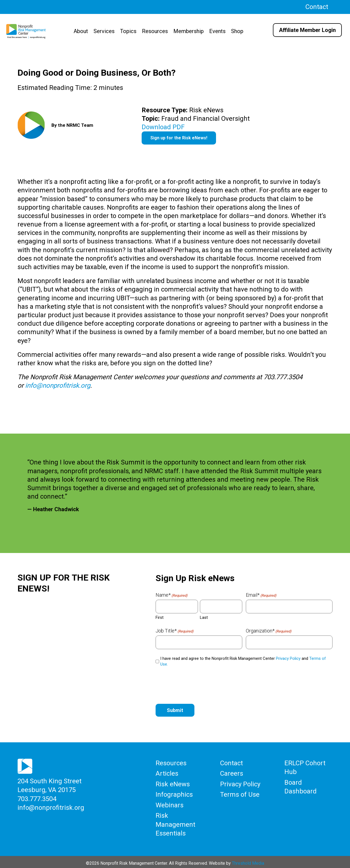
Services (104, 31)
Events (217, 31)
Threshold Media (248, 860)
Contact (317, 7)
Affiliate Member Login (307, 30)
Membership (189, 31)
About (81, 31)
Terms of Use (240, 793)
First (160, 617)
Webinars (170, 804)
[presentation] (197, 684)
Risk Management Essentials (175, 822)
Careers (232, 773)
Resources (155, 31)
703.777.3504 (37, 798)
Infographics (174, 793)
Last (204, 617)
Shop (237, 31)
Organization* (269, 631)
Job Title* (175, 631)
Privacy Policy (288, 658)
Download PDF (163, 127)
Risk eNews (173, 783)
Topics (128, 31)
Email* (261, 595)
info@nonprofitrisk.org (58, 386)
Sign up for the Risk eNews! (179, 138)
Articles (167, 773)
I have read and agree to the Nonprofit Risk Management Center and (243, 661)
